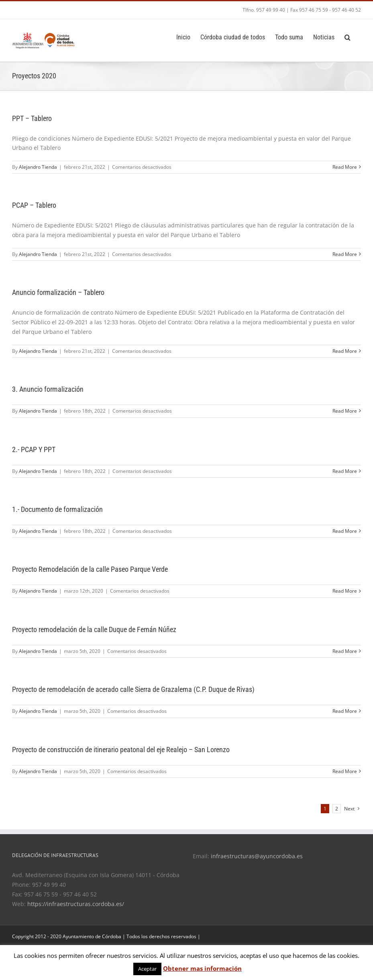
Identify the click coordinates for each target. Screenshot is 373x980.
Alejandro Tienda (38, 167)
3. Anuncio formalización (48, 389)
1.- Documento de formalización (57, 509)
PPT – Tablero (32, 118)
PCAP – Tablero (34, 205)
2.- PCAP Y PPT (34, 449)
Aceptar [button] (147, 969)
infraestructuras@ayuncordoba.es (257, 856)
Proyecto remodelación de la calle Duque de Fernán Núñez (94, 629)
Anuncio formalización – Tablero (58, 292)
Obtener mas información (202, 968)
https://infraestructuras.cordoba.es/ (76, 904)
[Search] (348, 37)
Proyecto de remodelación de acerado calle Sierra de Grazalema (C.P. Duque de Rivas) (133, 689)
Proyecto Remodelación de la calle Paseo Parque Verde (90, 569)
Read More (345, 167)
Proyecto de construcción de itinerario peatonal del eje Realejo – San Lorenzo (121, 750)
